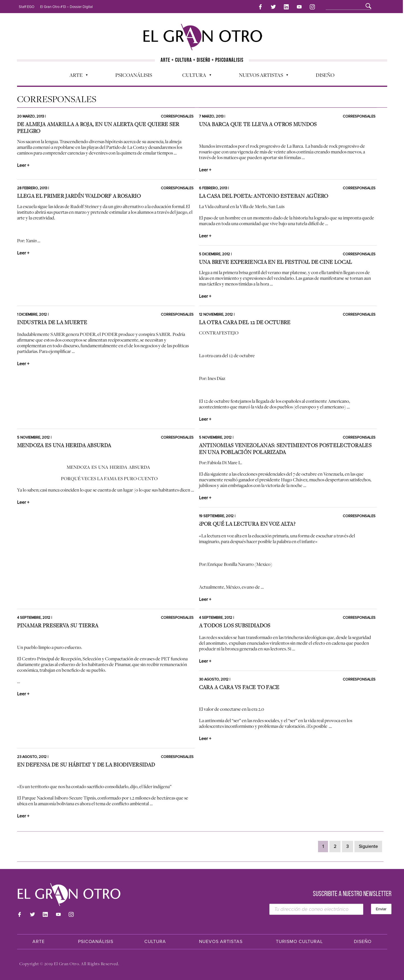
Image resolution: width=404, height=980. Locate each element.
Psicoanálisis (134, 74)
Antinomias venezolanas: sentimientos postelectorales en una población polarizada (285, 449)
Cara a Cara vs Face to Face (239, 687)
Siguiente (368, 847)
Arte (76, 76)
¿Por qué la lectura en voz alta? (247, 524)
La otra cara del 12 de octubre (245, 322)
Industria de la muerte (52, 322)
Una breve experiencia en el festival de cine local (276, 262)
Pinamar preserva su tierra (58, 625)
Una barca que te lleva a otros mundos (258, 124)
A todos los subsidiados (235, 625)
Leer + (23, 165)
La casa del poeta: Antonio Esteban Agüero (264, 196)
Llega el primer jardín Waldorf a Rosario (79, 196)
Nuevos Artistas (261, 76)
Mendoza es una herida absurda (64, 445)
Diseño (325, 74)
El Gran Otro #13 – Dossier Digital (66, 7)
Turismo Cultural (299, 942)
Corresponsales (177, 116)
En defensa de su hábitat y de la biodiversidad (86, 765)
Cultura (194, 76)
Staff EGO (27, 7)
